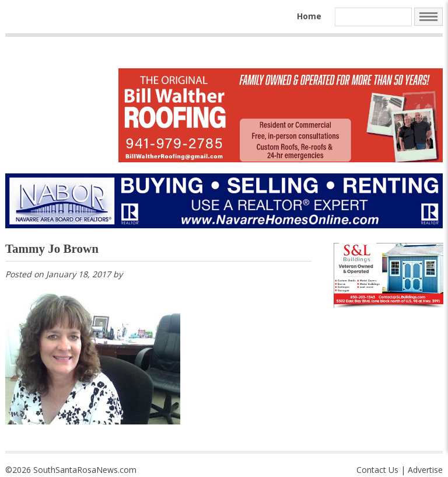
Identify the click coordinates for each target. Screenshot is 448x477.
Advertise (425, 470)
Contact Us (377, 470)
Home (309, 16)
